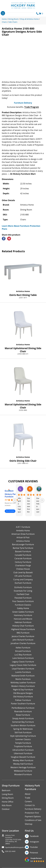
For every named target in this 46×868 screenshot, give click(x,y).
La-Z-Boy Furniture (23, 655)
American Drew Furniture (23, 534)
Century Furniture (23, 562)
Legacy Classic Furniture (23, 662)
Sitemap (29, 824)
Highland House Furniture (23, 629)
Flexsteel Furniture (23, 598)
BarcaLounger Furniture (23, 544)
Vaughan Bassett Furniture (23, 757)
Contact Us (30, 805)
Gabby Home (23, 608)
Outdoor (6, 809)
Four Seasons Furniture (23, 601)
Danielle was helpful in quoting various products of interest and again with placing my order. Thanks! (38, 505)
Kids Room (7, 805)
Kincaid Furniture (23, 651)
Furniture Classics (23, 605)
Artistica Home (23, 291)
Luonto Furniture (23, 672)
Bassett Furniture (23, 551)
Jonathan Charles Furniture (23, 643)
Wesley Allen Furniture (23, 760)
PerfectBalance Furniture (23, 708)
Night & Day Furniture (23, 690)
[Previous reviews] (15, 500)
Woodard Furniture (23, 774)
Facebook (34, 836)
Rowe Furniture (23, 715)
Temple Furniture (23, 743)
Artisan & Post (23, 537)
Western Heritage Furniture (23, 767)
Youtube (34, 847)
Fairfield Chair (23, 594)
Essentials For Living (23, 591)
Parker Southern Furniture (23, 704)
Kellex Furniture (23, 648)
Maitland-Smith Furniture (23, 676)
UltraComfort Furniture (23, 750)
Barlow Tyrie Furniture (23, 548)
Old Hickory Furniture (23, 697)
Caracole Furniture (23, 558)
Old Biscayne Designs (23, 693)
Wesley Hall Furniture (23, 764)
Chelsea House (23, 569)
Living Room (7, 794)
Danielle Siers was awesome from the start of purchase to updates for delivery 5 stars (29, 505)
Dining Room (8, 798)
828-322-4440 (10, 851)
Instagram (34, 842)
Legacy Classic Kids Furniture (23, 665)
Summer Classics (23, 739)
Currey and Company (23, 579)
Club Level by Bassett (23, 572)
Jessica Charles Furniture (23, 636)
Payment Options (33, 816)
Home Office (8, 802)
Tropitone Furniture (23, 746)
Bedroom (6, 790)
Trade (28, 798)
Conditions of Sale (33, 820)
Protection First (32, 813)
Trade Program (32, 107)
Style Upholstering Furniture (23, 736)
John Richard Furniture (23, 640)
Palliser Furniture (23, 700)
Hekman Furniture (23, 622)
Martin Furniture (23, 679)
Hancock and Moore (23, 619)
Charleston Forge (23, 565)
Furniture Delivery (23, 103)
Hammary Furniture (23, 615)
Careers (28, 801)
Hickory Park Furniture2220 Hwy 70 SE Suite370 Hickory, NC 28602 (13, 839)
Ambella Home (23, 531)
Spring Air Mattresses (23, 729)
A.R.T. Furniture (23, 527)
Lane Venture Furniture (23, 658)
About (28, 794)
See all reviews (10, 511)
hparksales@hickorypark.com (16, 847)
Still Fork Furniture (23, 732)
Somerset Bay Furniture (23, 722)
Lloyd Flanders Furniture (23, 669)
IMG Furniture (23, 633)
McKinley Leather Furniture (23, 683)
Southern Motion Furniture (23, 725)
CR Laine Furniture (23, 576)
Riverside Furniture (23, 711)
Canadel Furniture (23, 555)
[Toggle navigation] (3, 13)
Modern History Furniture (23, 686)
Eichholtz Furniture (23, 587)
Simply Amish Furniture (23, 718)
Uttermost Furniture (23, 753)
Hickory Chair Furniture (23, 626)
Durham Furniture (23, 583)
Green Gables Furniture (23, 612)
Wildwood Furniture (23, 771)
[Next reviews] (42, 500)
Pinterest (34, 853)
